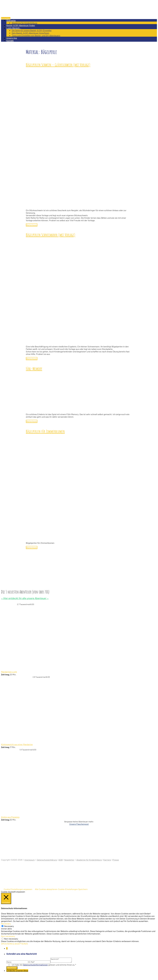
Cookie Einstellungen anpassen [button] (18, 889)
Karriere (107, 860)
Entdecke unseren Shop (17, 971)
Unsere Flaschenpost (79, 824)
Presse (116, 860)
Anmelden (6, 18)
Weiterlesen (32, 225)
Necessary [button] (6, 924)
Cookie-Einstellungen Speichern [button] (73, 889)
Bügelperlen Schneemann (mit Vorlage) (51, 235)
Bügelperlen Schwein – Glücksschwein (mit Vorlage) (58, 65)
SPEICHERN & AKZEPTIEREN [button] (14, 944)
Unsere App (12, 38)
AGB (61, 860)
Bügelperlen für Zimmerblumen (45, 431)
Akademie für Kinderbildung (24, 23)
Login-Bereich (14, 28)
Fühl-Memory (34, 369)
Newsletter (69, 860)
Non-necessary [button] (8, 936)
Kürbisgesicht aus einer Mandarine (17, 744)
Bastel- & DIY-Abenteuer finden (21, 25)
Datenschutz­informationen (35, 965)
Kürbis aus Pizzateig (10, 817)
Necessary (9, 926)
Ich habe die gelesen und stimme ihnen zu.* (44, 965)
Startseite (11, 20)
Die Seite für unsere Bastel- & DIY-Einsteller (32, 30)
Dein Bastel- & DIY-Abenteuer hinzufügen (30, 33)
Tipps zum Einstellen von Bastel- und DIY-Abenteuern (36, 35)
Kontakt (10, 40)
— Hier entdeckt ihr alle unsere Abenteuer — (25, 598)
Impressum (30, 860)
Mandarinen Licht (9, 672)
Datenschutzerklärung (47, 860)
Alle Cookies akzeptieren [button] (46, 889)
